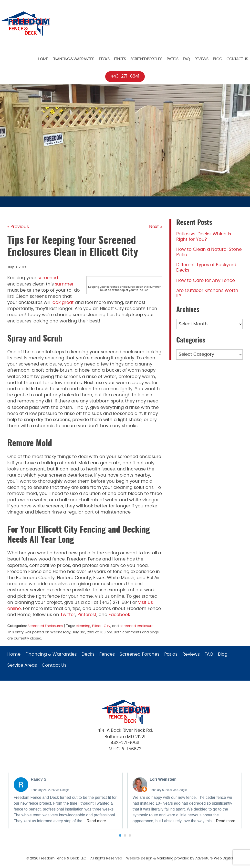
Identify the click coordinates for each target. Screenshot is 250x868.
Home (43, 59)
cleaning (83, 626)
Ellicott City (101, 626)
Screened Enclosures (45, 626)
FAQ (186, 59)
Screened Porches (146, 59)
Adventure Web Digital (214, 858)
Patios (172, 59)
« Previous (18, 227)
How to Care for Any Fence (206, 281)
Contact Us (237, 59)
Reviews (201, 59)
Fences (120, 59)
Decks (104, 59)
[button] (120, 835)
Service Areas (22, 665)
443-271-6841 (125, 76)
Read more (96, 821)
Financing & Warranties (73, 59)
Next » (156, 227)
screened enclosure (137, 626)
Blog (217, 59)
